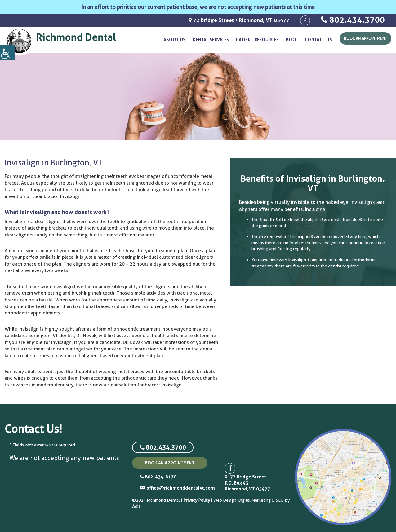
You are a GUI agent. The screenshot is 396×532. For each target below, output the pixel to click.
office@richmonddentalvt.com (174, 488)
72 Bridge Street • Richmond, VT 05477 (239, 20)
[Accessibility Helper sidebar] (7, 53)
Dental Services (211, 40)
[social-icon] (305, 20)
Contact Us (318, 40)
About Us (174, 40)
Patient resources (257, 40)
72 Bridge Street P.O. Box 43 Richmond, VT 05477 (247, 483)
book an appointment (170, 463)
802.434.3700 (353, 20)
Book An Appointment (365, 38)
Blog (292, 40)
